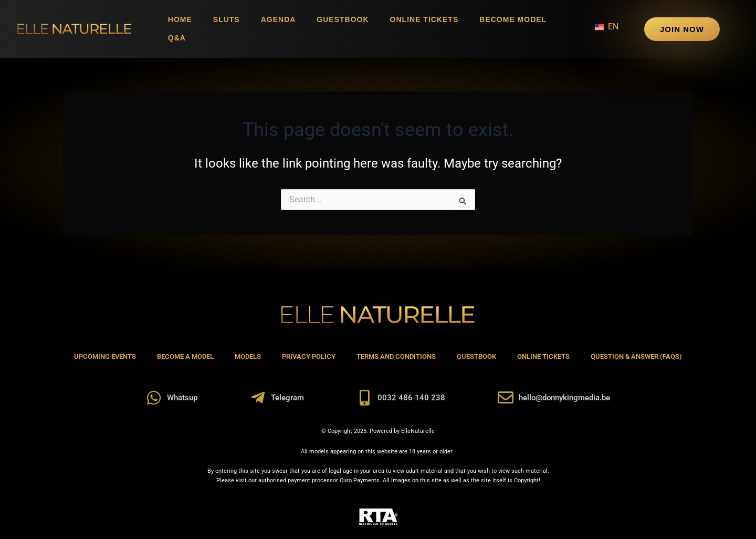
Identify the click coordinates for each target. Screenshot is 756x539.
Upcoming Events (105, 356)
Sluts (227, 19)
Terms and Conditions (396, 356)
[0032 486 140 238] (364, 398)
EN (607, 27)
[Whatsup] (154, 398)
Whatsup (182, 398)
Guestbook (343, 19)
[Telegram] (258, 398)
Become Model (513, 19)
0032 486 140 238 (411, 398)
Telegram (287, 398)
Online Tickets (424, 19)
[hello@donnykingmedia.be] (506, 398)
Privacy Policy (309, 356)
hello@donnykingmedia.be (564, 398)
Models (248, 356)
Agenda (279, 19)
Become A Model (185, 356)
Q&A (177, 38)
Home (180, 19)
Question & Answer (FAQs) (636, 356)
